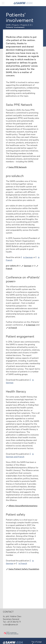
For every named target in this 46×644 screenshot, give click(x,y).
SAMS (8, 25)
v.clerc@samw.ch (10, 625)
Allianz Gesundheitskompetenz (23, 506)
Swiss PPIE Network (17, 167)
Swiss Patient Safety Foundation (24, 569)
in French (13, 328)
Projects (16, 25)
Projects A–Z (26, 25)
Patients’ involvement (15, 27)
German (28, 266)
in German (28, 257)
